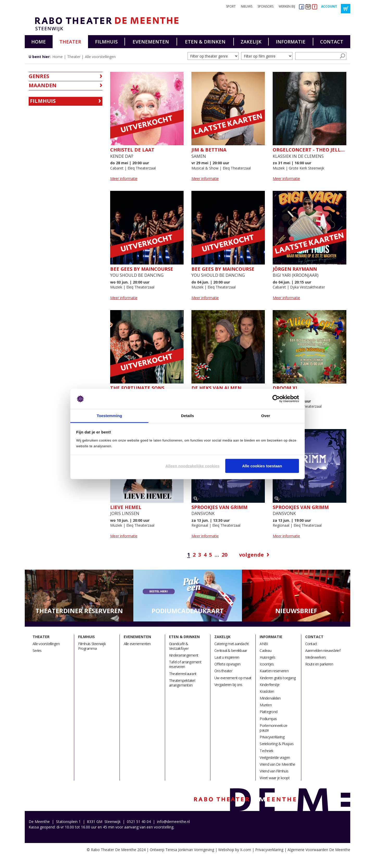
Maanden (43, 85)
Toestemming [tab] (109, 415)
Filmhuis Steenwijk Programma (92, 646)
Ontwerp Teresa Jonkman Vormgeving (182, 850)
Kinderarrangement (184, 655)
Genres (39, 76)
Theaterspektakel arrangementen (182, 683)
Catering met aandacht (232, 644)
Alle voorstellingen (100, 57)
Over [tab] (266, 415)
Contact (332, 42)
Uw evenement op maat (233, 678)
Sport (231, 6)
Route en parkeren (319, 664)
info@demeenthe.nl (173, 822)
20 (224, 555)
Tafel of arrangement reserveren (185, 664)
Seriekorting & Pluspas (277, 744)
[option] (79, 596)
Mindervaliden (270, 698)
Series (37, 650)
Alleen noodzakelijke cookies (192, 466)
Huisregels (267, 657)
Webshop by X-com (235, 850)
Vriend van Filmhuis (274, 771)
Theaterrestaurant (183, 674)
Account (329, 6)
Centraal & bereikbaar (231, 650)
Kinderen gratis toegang (278, 678)
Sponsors (265, 6)
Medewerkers (316, 657)
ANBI (264, 644)
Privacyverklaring (272, 737)
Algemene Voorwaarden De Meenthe (319, 850)
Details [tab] (187, 415)
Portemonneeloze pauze (273, 728)
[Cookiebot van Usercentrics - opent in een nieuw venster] (276, 399)
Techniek (266, 751)
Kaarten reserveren (274, 671)
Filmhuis (106, 42)
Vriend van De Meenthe (277, 764)
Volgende (251, 555)
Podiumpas (268, 719)
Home (39, 42)
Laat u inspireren (227, 657)
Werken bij (287, 6)
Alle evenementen (137, 644)
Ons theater (223, 671)
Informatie (291, 42)
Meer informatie (124, 178)
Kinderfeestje (270, 685)
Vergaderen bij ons (228, 685)
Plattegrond (268, 712)
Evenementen (151, 42)
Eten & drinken (205, 42)
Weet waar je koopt (275, 778)
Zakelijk (251, 42)
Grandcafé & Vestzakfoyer (179, 646)
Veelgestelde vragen (275, 757)
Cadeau (265, 650)
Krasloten (267, 691)
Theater (70, 42)
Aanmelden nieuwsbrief (323, 650)
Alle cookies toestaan (262, 466)
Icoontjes (267, 664)
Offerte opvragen (227, 664)
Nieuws (247, 6)
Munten (266, 705)
